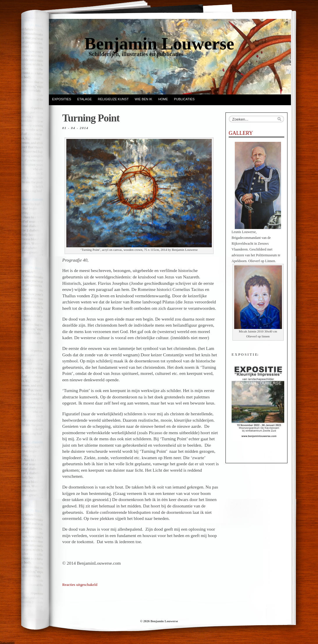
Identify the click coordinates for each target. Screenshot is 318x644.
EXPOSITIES (62, 99)
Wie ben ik (143, 99)
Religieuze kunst (113, 99)
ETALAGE (84, 99)
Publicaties (184, 99)
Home (163, 99)
